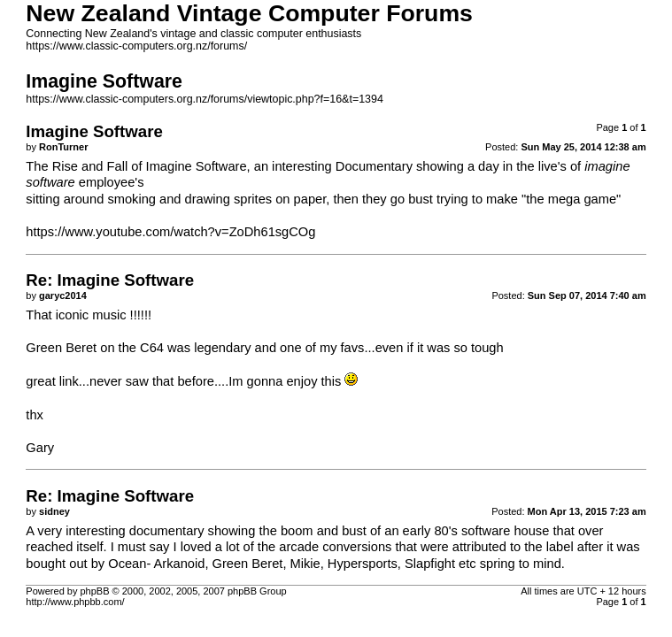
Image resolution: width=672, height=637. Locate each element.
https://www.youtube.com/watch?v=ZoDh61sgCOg (170, 232)
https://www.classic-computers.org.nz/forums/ (136, 46)
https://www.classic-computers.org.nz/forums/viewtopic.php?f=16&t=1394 (205, 99)
